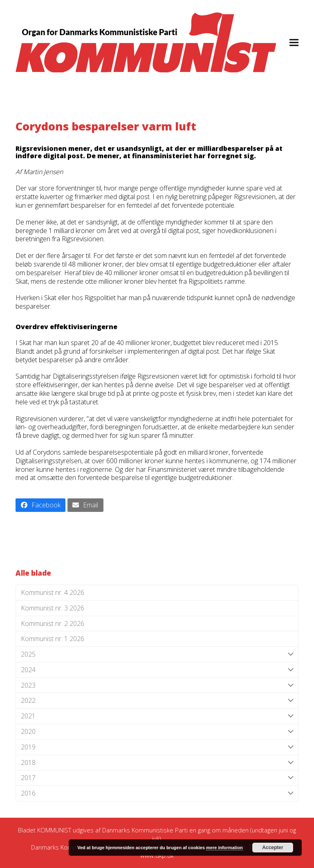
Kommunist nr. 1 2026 (53, 639)
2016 (157, 793)
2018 (157, 763)
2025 (157, 654)
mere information (224, 848)
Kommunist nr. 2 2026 (53, 624)
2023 (157, 685)
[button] (294, 42)
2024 (157, 670)
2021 (157, 716)
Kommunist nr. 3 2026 (53, 608)
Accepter (273, 848)
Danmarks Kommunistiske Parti (145, 830)
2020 (157, 732)
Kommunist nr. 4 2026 (53, 592)
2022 (157, 701)
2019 (157, 747)
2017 (157, 778)
